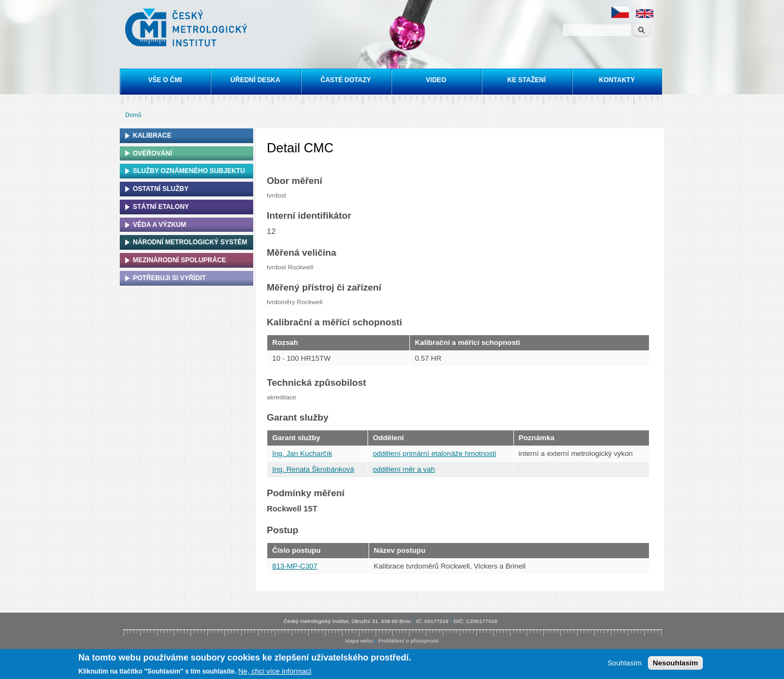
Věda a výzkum (160, 225)
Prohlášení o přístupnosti (409, 641)
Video (436, 80)
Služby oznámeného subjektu (189, 171)
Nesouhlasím (675, 663)
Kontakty (617, 80)
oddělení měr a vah (404, 469)
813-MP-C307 (295, 566)
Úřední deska (255, 80)
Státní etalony (161, 207)
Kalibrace (152, 135)
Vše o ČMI (165, 80)
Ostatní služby (161, 189)
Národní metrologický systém (190, 242)
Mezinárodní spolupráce (179, 260)
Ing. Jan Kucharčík (302, 453)
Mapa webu (359, 641)
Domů (133, 115)
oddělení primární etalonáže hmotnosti (435, 453)
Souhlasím (625, 663)
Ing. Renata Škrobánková (313, 469)
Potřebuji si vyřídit (169, 278)
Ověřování (152, 153)
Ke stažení (526, 80)
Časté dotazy (346, 80)
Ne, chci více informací (275, 672)
